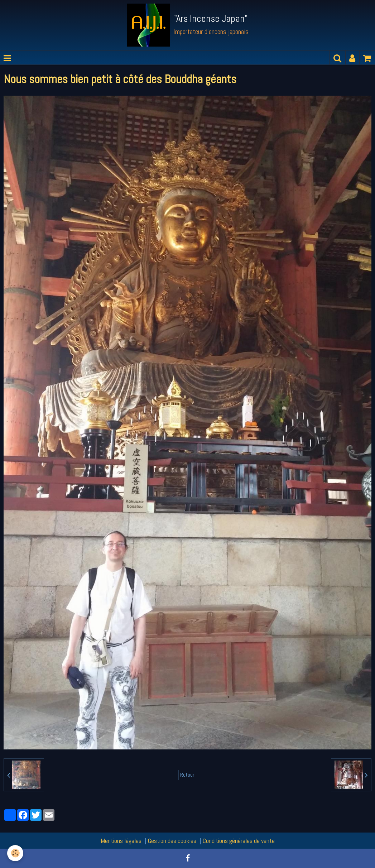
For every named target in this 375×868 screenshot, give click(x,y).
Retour (187, 775)
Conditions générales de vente (239, 841)
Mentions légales (121, 841)
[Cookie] (15, 853)
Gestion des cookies (172, 841)
